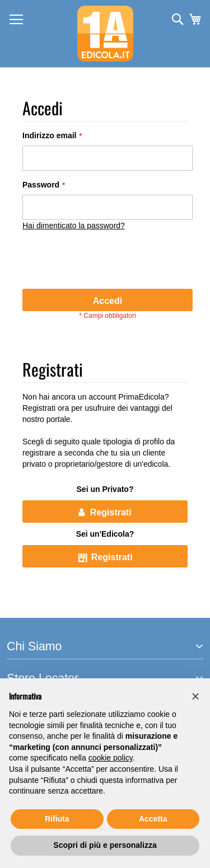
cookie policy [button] (111, 758)
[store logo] (105, 34)
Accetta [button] (153, 819)
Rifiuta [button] (57, 819)
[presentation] (108, 261)
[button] (195, 696)
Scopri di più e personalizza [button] (105, 845)
